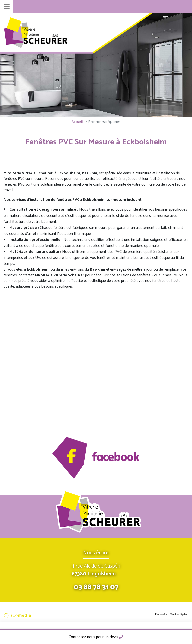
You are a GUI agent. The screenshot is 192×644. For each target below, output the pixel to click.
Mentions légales (178, 614)
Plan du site (161, 614)
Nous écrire (96, 553)
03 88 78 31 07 (96, 587)
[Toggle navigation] (7, 6)
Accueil (77, 122)
